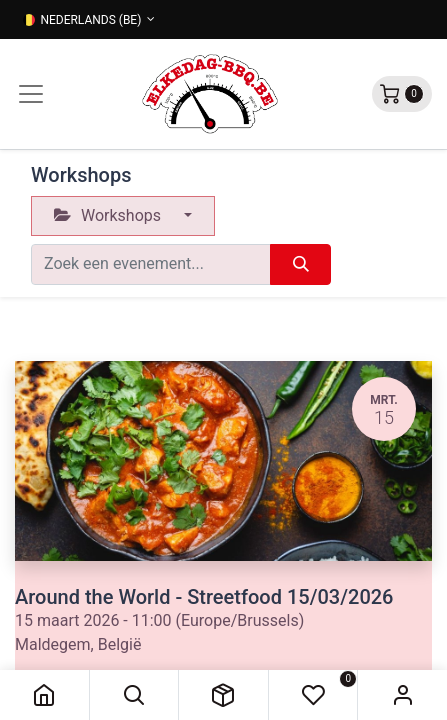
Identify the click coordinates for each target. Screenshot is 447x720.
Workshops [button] (109, 215)
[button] (134, 695)
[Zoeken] (300, 264)
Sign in (402, 695)
